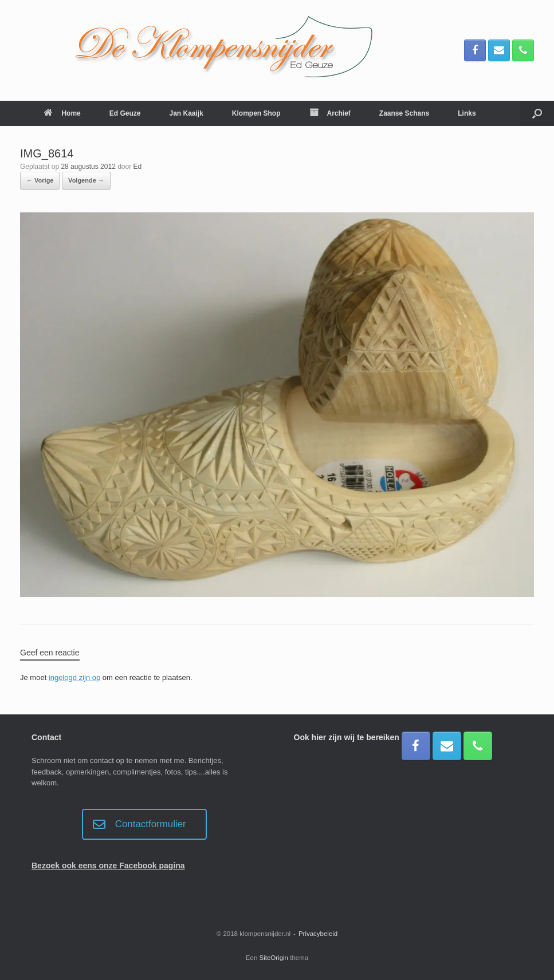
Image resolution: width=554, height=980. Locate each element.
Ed (138, 167)
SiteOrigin (274, 958)
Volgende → (86, 180)
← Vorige (40, 180)
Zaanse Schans (404, 113)
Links (467, 113)
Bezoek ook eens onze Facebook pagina (108, 866)
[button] (537, 113)
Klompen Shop (256, 113)
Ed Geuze (125, 113)
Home (62, 113)
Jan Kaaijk (186, 113)
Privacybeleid (318, 934)
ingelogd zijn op (74, 677)
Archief (330, 113)
